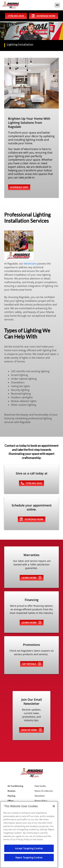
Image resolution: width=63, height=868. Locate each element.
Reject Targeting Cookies (29, 858)
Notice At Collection (44, 791)
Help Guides (40, 786)
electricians (30, 263)
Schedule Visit (19, 187)
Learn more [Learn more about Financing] (32, 622)
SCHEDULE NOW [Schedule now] (32, 519)
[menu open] (57, 5)
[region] (29, 835)
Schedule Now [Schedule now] (44, 16)
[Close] (54, 806)
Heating (11, 796)
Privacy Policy (41, 801)
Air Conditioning (15, 786)
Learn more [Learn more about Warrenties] (32, 578)
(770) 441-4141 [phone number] (16, 16)
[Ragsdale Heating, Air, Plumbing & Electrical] (10, 5)
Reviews (12, 791)
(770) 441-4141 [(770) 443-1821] (32, 483)
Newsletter (40, 796)
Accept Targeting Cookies (29, 848)
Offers (11, 801)
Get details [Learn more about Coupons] (32, 664)
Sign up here (32, 730)
